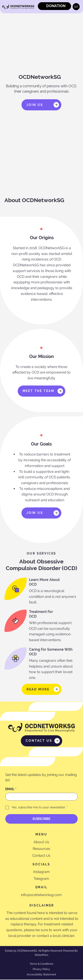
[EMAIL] (40, 797)
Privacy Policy (41, 970)
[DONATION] (54, 6)
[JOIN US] (41, 105)
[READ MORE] (42, 689)
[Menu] (76, 7)
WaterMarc (41, 955)
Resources (41, 849)
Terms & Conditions (41, 964)
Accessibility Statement (41, 975)
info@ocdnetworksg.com (41, 895)
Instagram (41, 872)
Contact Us (41, 856)
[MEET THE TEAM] (41, 391)
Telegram (41, 879)
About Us (41, 842)
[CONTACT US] (41, 741)
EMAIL (11, 789)
